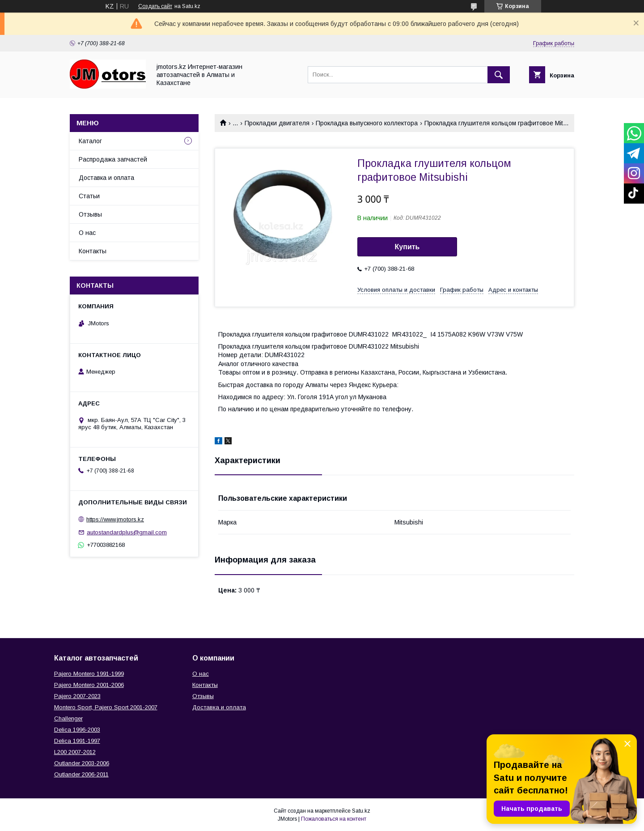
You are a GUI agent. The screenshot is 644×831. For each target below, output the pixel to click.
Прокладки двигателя (277, 123)
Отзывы (90, 214)
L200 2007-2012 (75, 752)
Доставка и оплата (106, 178)
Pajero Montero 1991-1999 (89, 674)
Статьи (89, 196)
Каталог (90, 141)
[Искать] (499, 75)
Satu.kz (361, 811)
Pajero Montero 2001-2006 (89, 685)
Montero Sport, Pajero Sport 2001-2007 (106, 707)
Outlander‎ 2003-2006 (82, 763)
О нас (87, 233)
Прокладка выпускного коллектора (367, 123)
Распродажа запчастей (113, 159)
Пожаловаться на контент (334, 819)
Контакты (93, 251)
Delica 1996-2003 (77, 730)
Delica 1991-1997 (77, 741)
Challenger (68, 718)
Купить (407, 247)
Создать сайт (155, 6)
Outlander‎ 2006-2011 (81, 774)
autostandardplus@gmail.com (127, 532)
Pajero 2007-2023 (77, 696)
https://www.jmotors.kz (115, 519)
